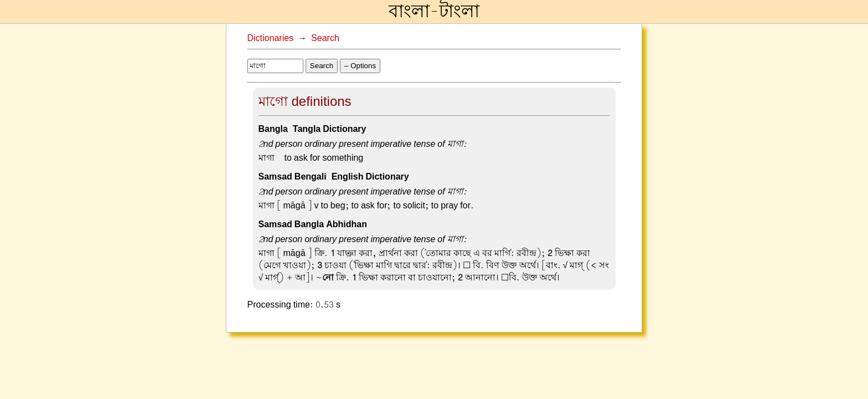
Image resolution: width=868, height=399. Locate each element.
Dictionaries (271, 38)
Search (325, 38)
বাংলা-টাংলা (434, 12)
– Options (360, 66)
